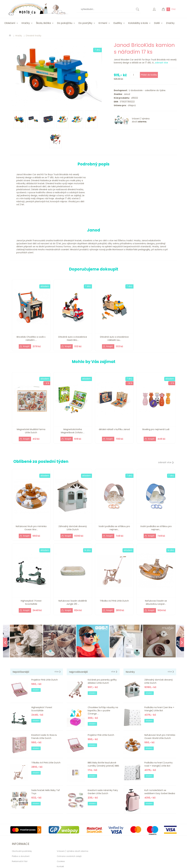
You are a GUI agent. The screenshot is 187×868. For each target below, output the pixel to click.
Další (157, 23)
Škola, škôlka (43, 23)
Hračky (26, 23)
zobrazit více (161, 63)
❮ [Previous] (5, 642)
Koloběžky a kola (138, 23)
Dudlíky (118, 23)
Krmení (103, 23)
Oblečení (10, 23)
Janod (126, 94)
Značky (170, 23)
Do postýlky (85, 23)
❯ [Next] (182, 642)
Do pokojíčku (65, 23)
